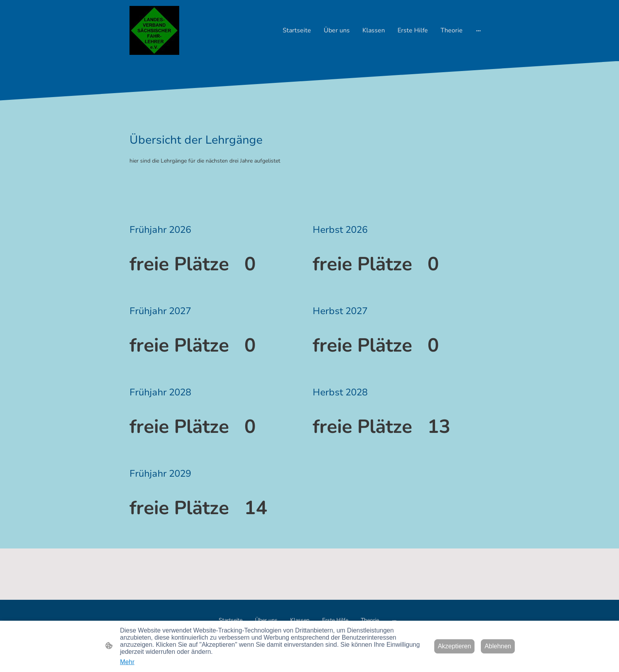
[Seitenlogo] (154, 30)
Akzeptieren (455, 646)
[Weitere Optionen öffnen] (478, 30)
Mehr (127, 662)
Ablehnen (498, 646)
